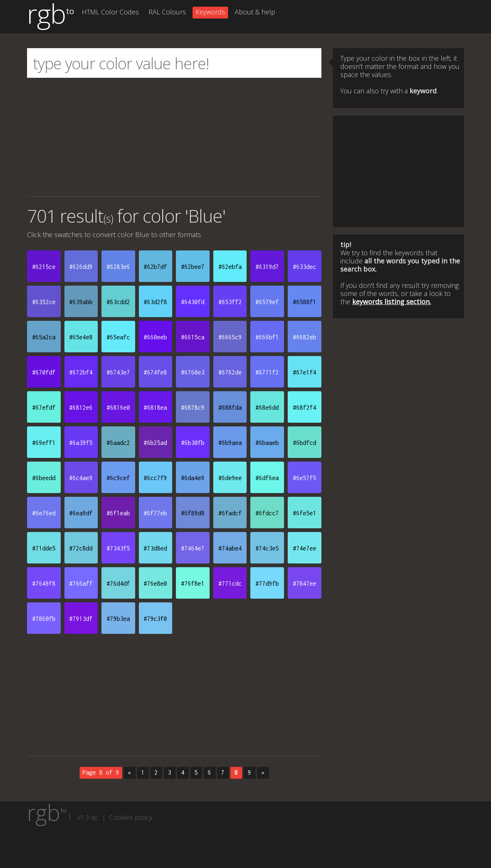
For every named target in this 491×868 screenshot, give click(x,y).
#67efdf (44, 408)
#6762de (230, 372)
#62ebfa (230, 267)
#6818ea (155, 408)
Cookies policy (131, 817)
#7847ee (305, 583)
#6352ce (44, 302)
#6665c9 (230, 337)
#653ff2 (230, 302)
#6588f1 (305, 302)
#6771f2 (267, 372)
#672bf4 (81, 372)
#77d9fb (267, 583)
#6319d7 (267, 267)
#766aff (81, 583)
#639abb (81, 302)
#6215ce (44, 267)
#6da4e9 (193, 478)
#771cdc (230, 583)
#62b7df (155, 267)
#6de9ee (230, 478)
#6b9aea (230, 443)
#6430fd (193, 302)
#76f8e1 (193, 583)
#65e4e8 (81, 337)
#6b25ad (155, 443)
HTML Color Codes (110, 12)
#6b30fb (193, 443)
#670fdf (44, 372)
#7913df (81, 619)
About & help (255, 12)
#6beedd (44, 478)
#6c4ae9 (81, 478)
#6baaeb (267, 443)
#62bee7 (193, 267)
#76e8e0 (155, 583)
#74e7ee (305, 548)
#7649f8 (44, 583)
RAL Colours (167, 12)
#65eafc (118, 337)
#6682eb (305, 337)
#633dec (305, 267)
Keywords (210, 12)
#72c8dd (81, 548)
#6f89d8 (193, 513)
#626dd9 (81, 267)
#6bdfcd (305, 443)
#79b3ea (118, 619)
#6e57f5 (305, 478)
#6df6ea (267, 478)
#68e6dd (267, 408)
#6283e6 (118, 267)
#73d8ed (155, 548)
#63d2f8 (155, 302)
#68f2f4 (305, 408)
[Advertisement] (174, 137)
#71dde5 (44, 548)
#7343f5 (118, 548)
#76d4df (118, 583)
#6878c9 (193, 408)
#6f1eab (118, 513)
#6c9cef (118, 478)
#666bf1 (267, 337)
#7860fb (44, 619)
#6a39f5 (81, 443)
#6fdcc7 (267, 513)
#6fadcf (230, 513)
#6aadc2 (118, 443)
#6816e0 (118, 408)
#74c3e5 (267, 548)
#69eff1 (44, 443)
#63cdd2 (118, 302)
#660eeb (155, 337)
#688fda (230, 408)
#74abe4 (230, 548)
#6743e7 (118, 372)
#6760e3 (193, 372)
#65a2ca (44, 337)
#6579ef (267, 302)
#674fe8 (155, 372)
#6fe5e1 (305, 513)
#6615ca (193, 337)
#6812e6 (81, 408)
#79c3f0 (155, 619)
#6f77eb (155, 513)
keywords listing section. (392, 302)
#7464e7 (193, 548)
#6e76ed (44, 513)
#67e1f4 (305, 372)
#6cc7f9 (155, 478)
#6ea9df (81, 513)
